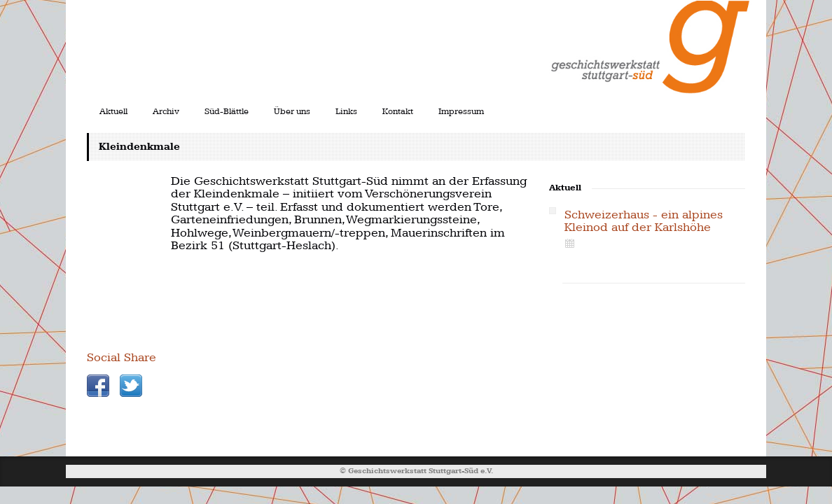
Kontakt (398, 111)
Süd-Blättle (227, 111)
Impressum (461, 111)
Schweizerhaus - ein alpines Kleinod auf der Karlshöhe (644, 221)
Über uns (292, 111)
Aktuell (113, 111)
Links (346, 111)
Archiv (166, 111)
